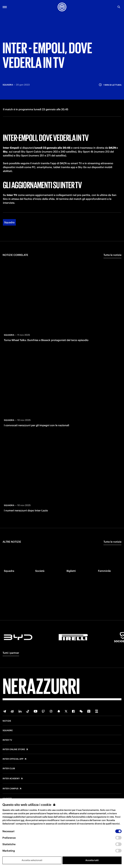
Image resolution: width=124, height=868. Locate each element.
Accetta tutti (92, 860)
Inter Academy (11, 779)
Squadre (8, 731)
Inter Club (9, 769)
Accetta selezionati (32, 860)
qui (23, 820)
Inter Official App (13, 759)
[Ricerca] (119, 7)
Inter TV (7, 740)
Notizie (7, 721)
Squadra (9, 222)
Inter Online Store (14, 749)
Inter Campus (10, 789)
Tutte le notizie (112, 254)
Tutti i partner (11, 653)
